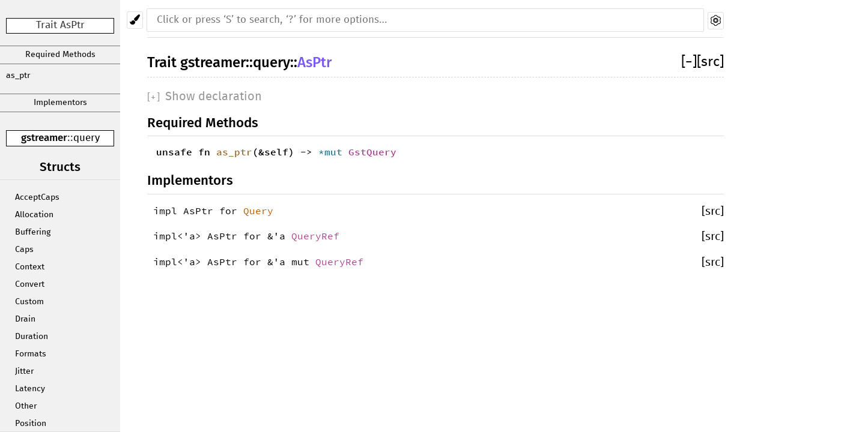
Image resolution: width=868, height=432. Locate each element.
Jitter (24, 371)
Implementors (60, 103)
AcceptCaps (37, 197)
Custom (29, 302)
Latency (30, 389)
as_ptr (18, 76)
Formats (31, 354)
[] (689, 62)
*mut (333, 152)
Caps (24, 250)
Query (258, 211)
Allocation (34, 215)
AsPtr (314, 62)
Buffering (33, 232)
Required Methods (60, 55)
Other (26, 406)
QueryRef (315, 236)
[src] (710, 62)
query (86, 138)
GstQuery (372, 152)
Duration (32, 337)
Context (30, 267)
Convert (30, 284)
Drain (25, 319)
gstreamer (44, 138)
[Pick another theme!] (135, 20)
